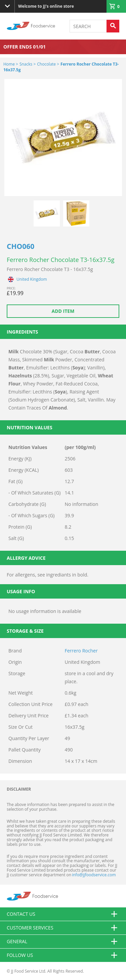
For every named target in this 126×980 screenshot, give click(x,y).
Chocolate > (48, 64)
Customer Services (63, 928)
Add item (63, 311)
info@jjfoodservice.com (94, 875)
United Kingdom (32, 279)
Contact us (63, 914)
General (63, 942)
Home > (11, 64)
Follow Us (63, 955)
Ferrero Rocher (81, 651)
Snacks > (28, 64)
